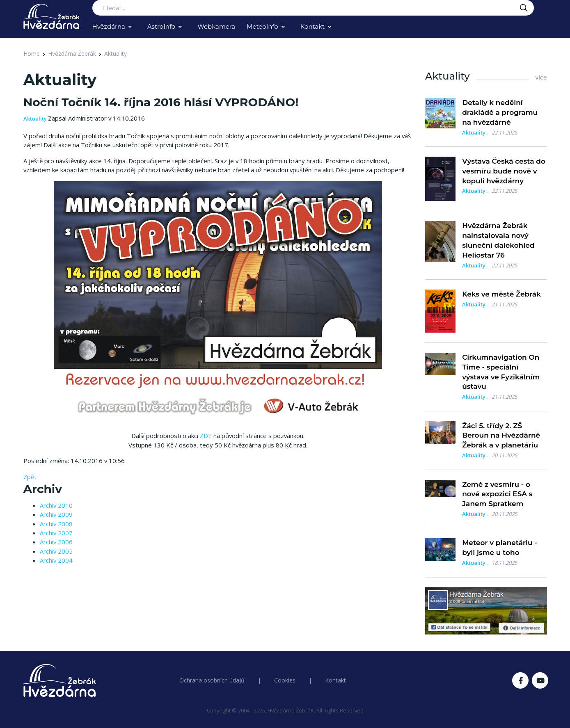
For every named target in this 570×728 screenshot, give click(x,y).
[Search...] (313, 8)
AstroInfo (161, 26)
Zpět (30, 477)
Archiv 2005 (56, 551)
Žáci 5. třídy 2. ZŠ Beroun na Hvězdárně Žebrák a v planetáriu (501, 436)
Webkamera (216, 26)
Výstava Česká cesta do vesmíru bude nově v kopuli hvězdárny (504, 171)
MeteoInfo (262, 26)
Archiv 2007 (56, 533)
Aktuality (116, 54)
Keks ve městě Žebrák (501, 294)
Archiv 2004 (56, 560)
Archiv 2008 (56, 524)
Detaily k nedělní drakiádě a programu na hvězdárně (500, 112)
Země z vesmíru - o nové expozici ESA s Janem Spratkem (497, 494)
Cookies (285, 680)
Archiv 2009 (56, 514)
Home (32, 54)
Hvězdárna (109, 26)
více (541, 78)
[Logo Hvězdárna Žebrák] (51, 16)
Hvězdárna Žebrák (72, 54)
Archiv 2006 (56, 542)
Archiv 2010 (56, 505)
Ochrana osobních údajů (212, 680)
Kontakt (313, 26)
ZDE (206, 436)
